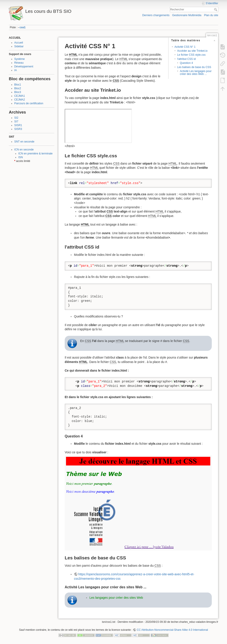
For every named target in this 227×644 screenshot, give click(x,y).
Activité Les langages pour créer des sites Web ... (196, 73)
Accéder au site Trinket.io (192, 51)
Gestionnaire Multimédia (187, 15)
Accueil (19, 43)
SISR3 (18, 129)
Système (20, 59)
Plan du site (211, 15)
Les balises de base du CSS (194, 67)
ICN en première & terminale (35, 154)
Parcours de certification (29, 103)
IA (16, 70)
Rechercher (216, 9)
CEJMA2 (20, 100)
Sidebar (19, 46)
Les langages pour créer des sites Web (116, 598)
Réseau (19, 63)
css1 (22, 27)
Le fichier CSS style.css (191, 55)
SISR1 (18, 125)
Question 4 (186, 63)
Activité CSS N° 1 (185, 47)
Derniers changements (156, 15)
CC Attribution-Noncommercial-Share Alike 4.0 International (172, 630)
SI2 (16, 118)
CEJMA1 (20, 96)
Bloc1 (18, 85)
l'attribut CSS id (186, 59)
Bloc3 (18, 92)
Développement (24, 66)
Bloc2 (18, 88)
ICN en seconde (24, 150)
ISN (21, 157)
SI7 (16, 122)
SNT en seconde (24, 142)
